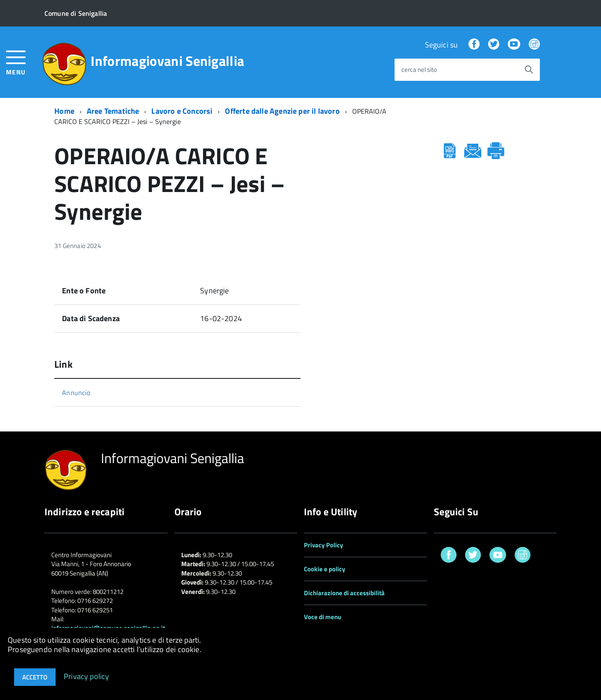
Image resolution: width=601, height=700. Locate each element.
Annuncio (76, 393)
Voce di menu (323, 617)
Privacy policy (87, 676)
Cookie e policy (325, 569)
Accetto (35, 677)
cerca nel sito (419, 70)
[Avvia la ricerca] (529, 70)
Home (64, 111)
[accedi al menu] (16, 62)
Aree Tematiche (113, 111)
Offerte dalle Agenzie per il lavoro (282, 111)
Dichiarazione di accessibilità (344, 593)
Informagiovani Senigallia (167, 61)
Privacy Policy (324, 545)
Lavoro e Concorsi (182, 111)
